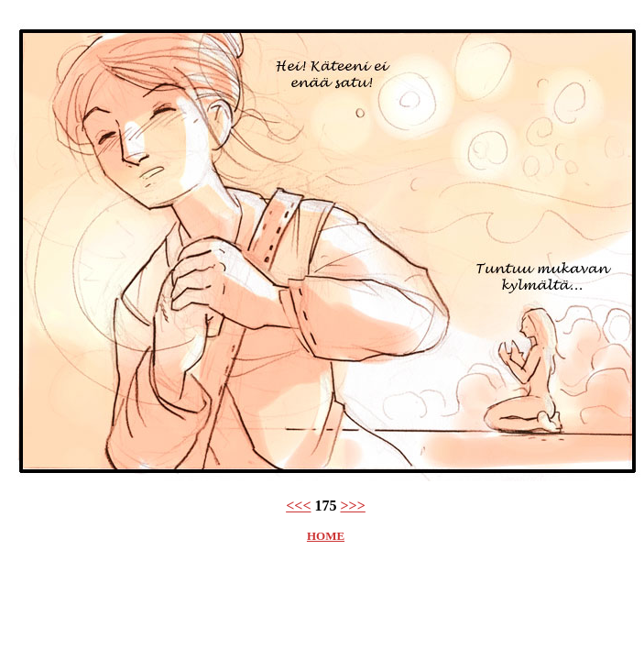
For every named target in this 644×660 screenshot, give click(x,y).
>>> (353, 506)
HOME (326, 536)
